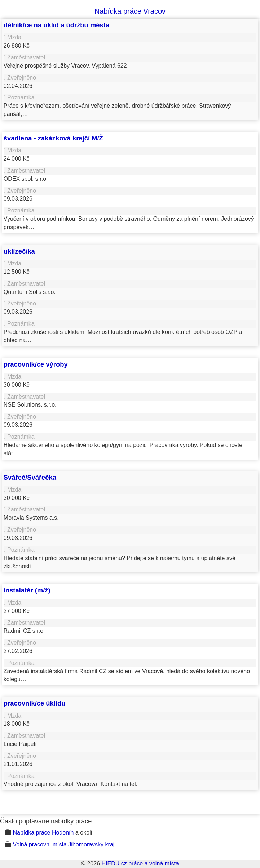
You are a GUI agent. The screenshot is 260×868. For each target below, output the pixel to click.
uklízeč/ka (19, 251)
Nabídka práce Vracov (130, 11)
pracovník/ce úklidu (35, 703)
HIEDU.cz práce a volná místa (140, 863)
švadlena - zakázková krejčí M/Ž (53, 138)
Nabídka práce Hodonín (43, 833)
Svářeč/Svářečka (30, 477)
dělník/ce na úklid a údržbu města (56, 25)
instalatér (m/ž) (27, 590)
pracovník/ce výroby (36, 364)
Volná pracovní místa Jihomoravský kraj (63, 844)
